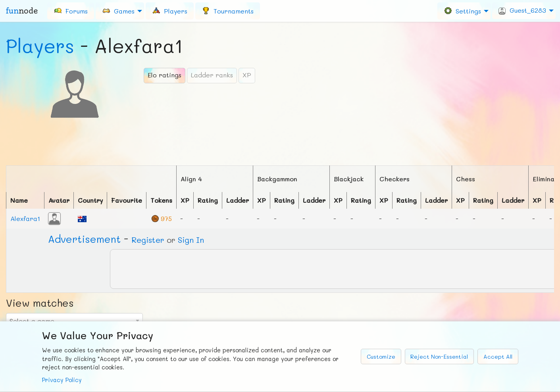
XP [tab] (247, 75)
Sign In (191, 240)
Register (148, 240)
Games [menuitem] (118, 11)
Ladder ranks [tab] (212, 75)
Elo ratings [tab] (165, 75)
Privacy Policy (62, 380)
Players (40, 46)
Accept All (498, 356)
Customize (381, 356)
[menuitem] (71, 11)
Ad (84, 239)
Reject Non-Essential (439, 356)
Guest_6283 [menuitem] (522, 10)
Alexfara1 (25, 218)
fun (22, 11)
